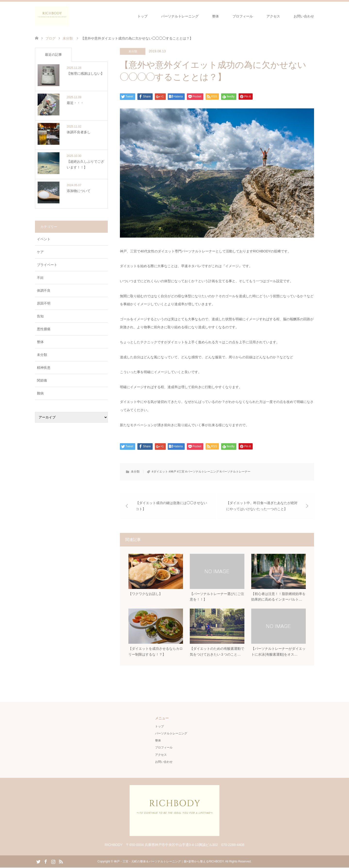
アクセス (273, 16)
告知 (40, 316)
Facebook (46, 862)
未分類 (133, 51)
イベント (44, 239)
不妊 (40, 278)
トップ (142, 16)
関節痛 (42, 380)
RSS (61, 862)
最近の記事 (53, 55)
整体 (216, 16)
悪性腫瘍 (44, 329)
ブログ (50, 38)
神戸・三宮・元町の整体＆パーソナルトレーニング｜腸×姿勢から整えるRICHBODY (169, 862)
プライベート (47, 265)
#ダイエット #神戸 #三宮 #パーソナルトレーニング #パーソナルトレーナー (201, 472)
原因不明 (44, 303)
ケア (40, 252)
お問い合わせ (304, 16)
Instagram (53, 862)
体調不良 (44, 290)
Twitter (38, 862)
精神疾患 (44, 368)
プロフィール (243, 16)
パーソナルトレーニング (180, 16)
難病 (40, 393)
